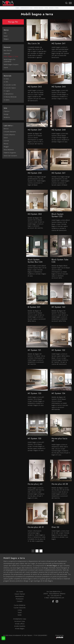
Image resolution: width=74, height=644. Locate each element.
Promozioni (20, 599)
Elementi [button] (7, 47)
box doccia (8, 50)
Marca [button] (6, 30)
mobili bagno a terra (11, 56)
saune (6, 67)
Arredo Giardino (20, 626)
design (6, 114)
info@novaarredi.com (57, 598)
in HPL (6, 82)
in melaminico (9, 94)
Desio (6, 138)
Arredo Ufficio (20, 624)
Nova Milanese (9, 150)
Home (17, 8)
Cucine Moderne (20, 605)
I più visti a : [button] (9, 126)
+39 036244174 (56, 596)
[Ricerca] (66, 3)
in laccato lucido (10, 85)
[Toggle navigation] (70, 3)
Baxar (6, 36)
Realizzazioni (20, 596)
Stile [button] (5, 108)
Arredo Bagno (39, 8)
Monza (6, 144)
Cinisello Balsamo (10, 132)
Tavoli (20, 612)
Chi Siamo (20, 592)
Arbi (5, 33)
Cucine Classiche (20, 608)
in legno (7, 91)
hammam (7, 53)
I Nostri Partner (20, 594)
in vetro (7, 100)
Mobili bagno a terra (52, 8)
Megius (6, 39)
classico (7, 111)
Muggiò (6, 147)
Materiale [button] (8, 76)
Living (20, 610)
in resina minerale (10, 97)
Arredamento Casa (26, 8)
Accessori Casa (20, 621)
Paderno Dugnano (10, 153)
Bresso (6, 129)
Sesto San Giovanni (10, 156)
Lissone (6, 141)
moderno (7, 117)
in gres (6, 79)
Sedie (20, 615)
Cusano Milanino (9, 135)
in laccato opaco (10, 88)
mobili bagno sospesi (11, 64)
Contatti (20, 601)
